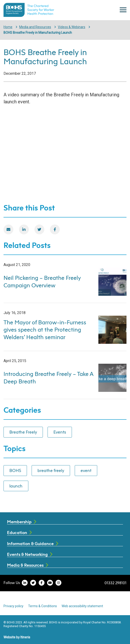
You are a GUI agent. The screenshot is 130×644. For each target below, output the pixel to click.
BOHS (15, 470)
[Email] (8, 229)
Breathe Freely (23, 432)
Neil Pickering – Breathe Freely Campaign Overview (42, 281)
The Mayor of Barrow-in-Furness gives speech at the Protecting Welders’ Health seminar (45, 330)
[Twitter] (39, 229)
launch (16, 486)
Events (60, 432)
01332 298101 (115, 583)
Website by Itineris (17, 637)
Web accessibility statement (82, 606)
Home (8, 27)
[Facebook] (55, 229)
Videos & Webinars (72, 27)
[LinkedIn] (24, 229)
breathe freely (51, 470)
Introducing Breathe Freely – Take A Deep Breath (48, 378)
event (86, 470)
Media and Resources (35, 27)
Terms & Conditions (43, 606)
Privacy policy (13, 606)
